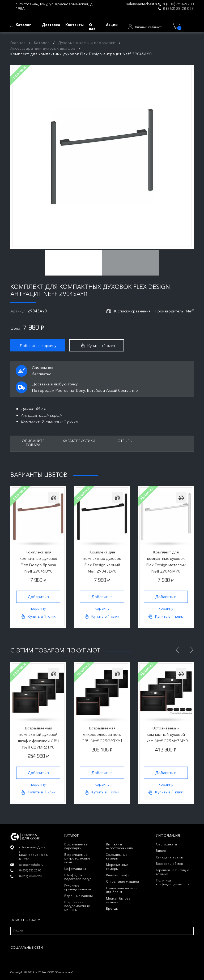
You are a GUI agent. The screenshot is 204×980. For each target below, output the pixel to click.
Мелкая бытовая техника (119, 900)
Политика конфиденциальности (173, 882)
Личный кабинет (148, 27)
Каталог (42, 43)
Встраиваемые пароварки (76, 846)
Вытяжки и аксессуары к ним (120, 846)
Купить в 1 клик (98, 346)
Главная (18, 43)
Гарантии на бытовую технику (173, 872)
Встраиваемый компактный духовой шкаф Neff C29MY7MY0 (166, 734)
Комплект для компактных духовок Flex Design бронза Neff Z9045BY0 (38, 562)
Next (192, 650)
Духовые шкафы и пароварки (87, 43)
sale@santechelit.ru (142, 4)
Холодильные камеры (117, 856)
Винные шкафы (118, 875)
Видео (161, 851)
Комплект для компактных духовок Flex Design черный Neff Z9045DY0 (102, 562)
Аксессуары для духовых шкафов (43, 48)
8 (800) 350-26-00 (178, 4)
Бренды (112, 908)
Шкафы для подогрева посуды (79, 877)
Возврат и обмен (169, 864)
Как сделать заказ (170, 857)
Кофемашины (75, 869)
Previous (177, 650)
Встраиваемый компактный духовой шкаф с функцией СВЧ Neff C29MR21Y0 (38, 738)
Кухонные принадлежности (78, 887)
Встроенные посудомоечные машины (77, 906)
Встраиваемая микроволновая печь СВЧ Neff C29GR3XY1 (102, 734)
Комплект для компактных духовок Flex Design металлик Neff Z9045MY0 (166, 562)
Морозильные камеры (117, 867)
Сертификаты (166, 844)
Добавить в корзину (38, 345)
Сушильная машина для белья (122, 890)
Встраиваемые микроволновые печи (77, 858)
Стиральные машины (122, 881)
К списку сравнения (132, 311)
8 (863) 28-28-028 (178, 9)
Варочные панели (78, 896)
